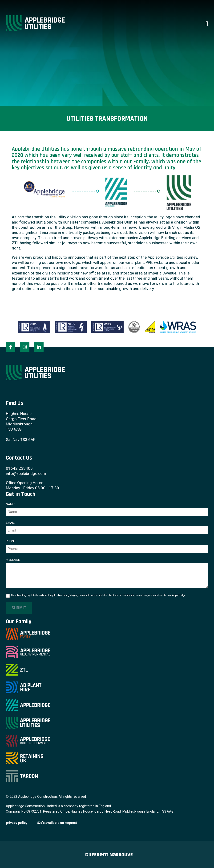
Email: (11, 523)
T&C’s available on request (57, 823)
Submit (19, 608)
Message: (13, 560)
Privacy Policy (17, 823)
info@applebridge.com (26, 473)
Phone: (11, 541)
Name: (10, 504)
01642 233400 (19, 468)
